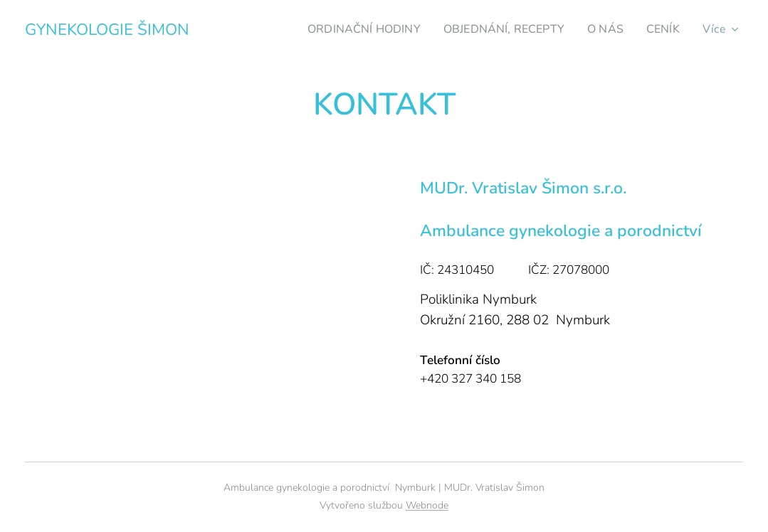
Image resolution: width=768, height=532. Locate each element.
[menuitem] (352, 29)
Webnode (427, 505)
